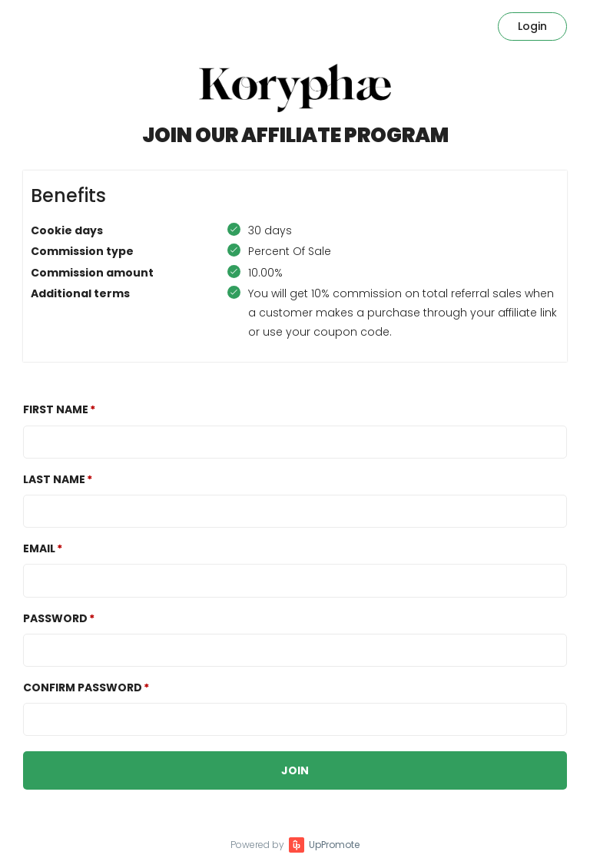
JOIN (295, 770)
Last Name (54, 479)
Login (532, 26)
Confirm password (83, 687)
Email (39, 548)
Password (55, 618)
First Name (56, 409)
